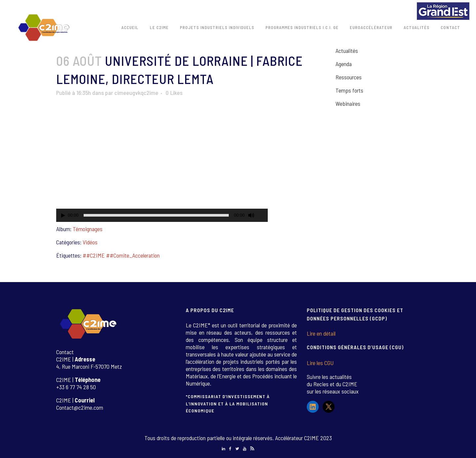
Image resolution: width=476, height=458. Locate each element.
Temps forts (349, 90)
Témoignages (88, 229)
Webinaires (348, 104)
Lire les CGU (320, 363)
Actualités (347, 51)
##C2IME (94, 255)
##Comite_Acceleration (133, 255)
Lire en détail (321, 333)
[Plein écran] (263, 215)
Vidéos (90, 242)
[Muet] (251, 215)
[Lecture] (63, 215)
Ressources (349, 77)
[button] (162, 162)
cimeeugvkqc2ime (136, 93)
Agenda (344, 64)
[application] (162, 162)
